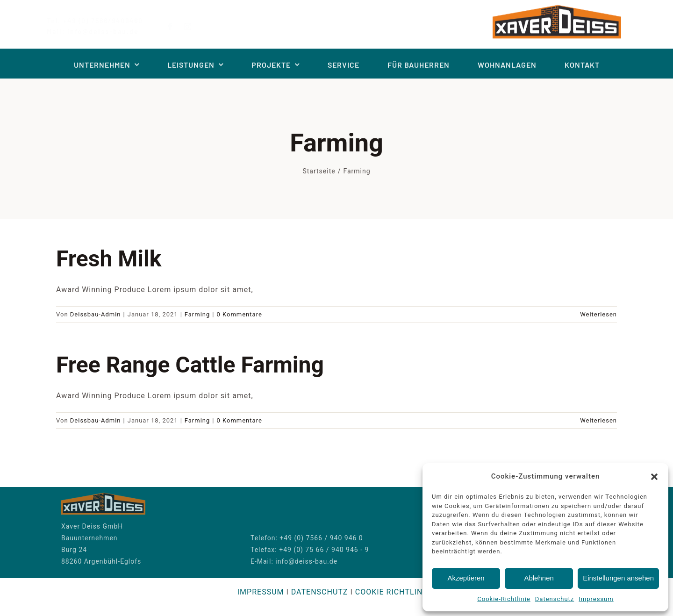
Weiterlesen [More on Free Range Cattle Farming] (598, 420)
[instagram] (195, 27)
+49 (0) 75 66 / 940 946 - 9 (324, 547)
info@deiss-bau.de (306, 559)
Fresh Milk (109, 259)
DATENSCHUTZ (320, 592)
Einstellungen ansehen (618, 578)
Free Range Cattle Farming (190, 365)
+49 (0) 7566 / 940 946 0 (321, 536)
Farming (197, 314)
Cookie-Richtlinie (504, 599)
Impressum (596, 599)
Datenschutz (555, 599)
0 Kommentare (240, 314)
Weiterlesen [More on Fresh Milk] (598, 314)
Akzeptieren (466, 578)
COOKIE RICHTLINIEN (395, 592)
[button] (654, 477)
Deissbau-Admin (96, 314)
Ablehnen (539, 578)
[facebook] (178, 27)
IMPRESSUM (261, 592)
